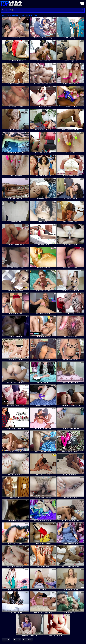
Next (30, 640)
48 (15, 640)
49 (19, 640)
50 (24, 640)
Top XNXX (11, 3)
